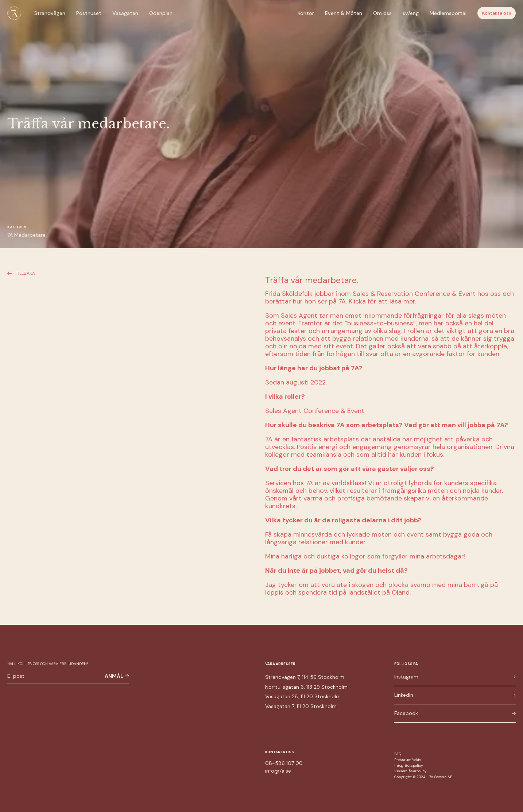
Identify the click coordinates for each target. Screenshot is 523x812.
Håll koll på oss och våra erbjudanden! (48, 664)
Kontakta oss (497, 13)
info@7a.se (278, 771)
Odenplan (161, 13)
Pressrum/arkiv (408, 760)
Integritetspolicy (409, 765)
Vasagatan (125, 13)
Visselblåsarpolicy (410, 771)
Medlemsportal (448, 13)
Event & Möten (344, 13)
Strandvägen (50, 13)
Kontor (306, 13)
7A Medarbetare (26, 235)
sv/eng (411, 13)
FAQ (398, 754)
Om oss (382, 13)
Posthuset (89, 13)
